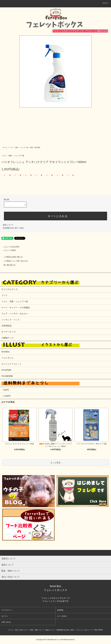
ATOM (100, 630)
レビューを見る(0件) (10, 247)
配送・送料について (37, 630)
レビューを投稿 (8, 250)
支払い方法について (22, 630)
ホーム (5, 147)
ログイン (5, 616)
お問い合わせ (6, 622)
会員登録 (60, 610)
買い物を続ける (8, 265)
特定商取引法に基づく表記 (13, 228)
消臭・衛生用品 (35, 147)
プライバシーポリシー (83, 630)
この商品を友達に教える (11, 257)
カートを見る (62, 616)
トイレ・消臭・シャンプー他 (19, 147)
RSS (96, 630)
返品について (8, 225)
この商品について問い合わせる (14, 261)
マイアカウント (7, 610)
